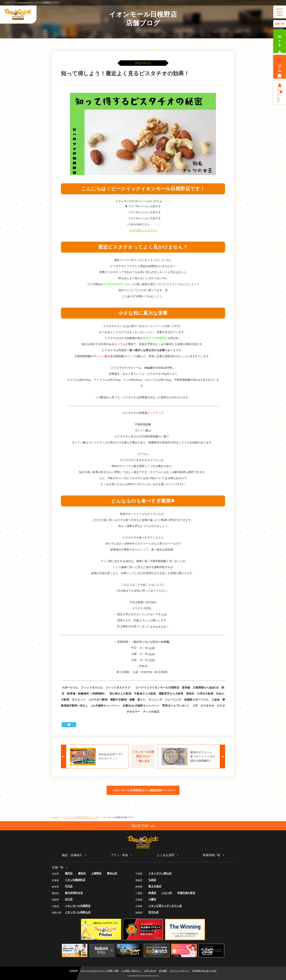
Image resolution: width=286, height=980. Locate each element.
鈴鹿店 (152, 893)
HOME (55, 817)
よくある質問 (166, 855)
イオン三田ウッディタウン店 (165, 906)
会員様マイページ (280, 94)
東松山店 (112, 873)
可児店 (69, 886)
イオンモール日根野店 (78, 906)
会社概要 (163, 971)
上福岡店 (96, 873)
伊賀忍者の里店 (186, 893)
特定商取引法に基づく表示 (204, 971)
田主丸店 (154, 912)
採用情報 (74, 971)
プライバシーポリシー (180, 971)
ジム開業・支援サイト (131, 971)
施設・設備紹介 (72, 855)
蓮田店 (69, 873)
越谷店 (82, 873)
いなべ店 (167, 893)
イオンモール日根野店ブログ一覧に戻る (143, 756)
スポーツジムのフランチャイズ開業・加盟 (99, 971)
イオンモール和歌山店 (78, 912)
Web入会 (280, 41)
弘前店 (152, 880)
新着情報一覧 (212, 855)
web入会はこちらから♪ (143, 230)
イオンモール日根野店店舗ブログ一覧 (80, 817)
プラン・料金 (119, 855)
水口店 (69, 899)
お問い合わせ (150, 971)
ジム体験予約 (280, 67)
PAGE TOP (143, 826)
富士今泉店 (155, 886)
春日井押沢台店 (74, 893)
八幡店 (152, 899)
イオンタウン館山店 (160, 873)
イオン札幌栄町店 (75, 880)
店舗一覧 (280, 24)
